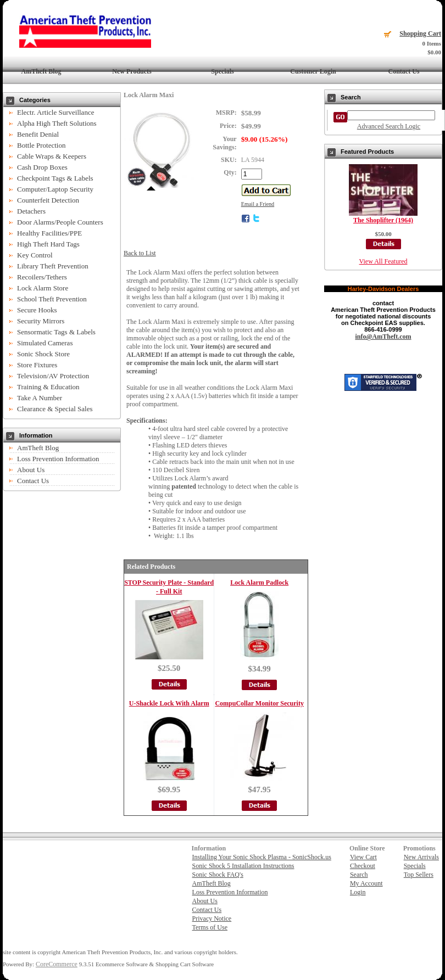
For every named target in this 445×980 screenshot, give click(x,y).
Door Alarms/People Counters (60, 222)
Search (359, 875)
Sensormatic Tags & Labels (56, 332)
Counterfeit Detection (48, 200)
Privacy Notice (212, 919)
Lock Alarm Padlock (259, 583)
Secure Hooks (37, 310)
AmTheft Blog (41, 71)
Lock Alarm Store (43, 288)
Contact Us (404, 71)
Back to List (140, 253)
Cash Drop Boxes (42, 167)
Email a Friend (258, 204)
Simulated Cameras (45, 343)
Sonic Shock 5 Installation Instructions (243, 866)
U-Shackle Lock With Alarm (169, 703)
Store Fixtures (37, 365)
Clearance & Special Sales (55, 409)
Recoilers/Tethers (42, 277)
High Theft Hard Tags (48, 244)
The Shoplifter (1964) (383, 220)
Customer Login (313, 71)
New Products (132, 71)
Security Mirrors (41, 321)
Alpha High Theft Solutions (57, 123)
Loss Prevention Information (58, 459)
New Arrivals (421, 857)
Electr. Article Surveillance (55, 112)
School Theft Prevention (52, 299)
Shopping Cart (420, 33)
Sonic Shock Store (43, 354)
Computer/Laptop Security (55, 189)
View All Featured (383, 261)
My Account (366, 883)
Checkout (363, 866)
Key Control (35, 255)
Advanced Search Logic (389, 126)
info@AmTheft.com (383, 337)
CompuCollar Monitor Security (259, 703)
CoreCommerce (57, 964)
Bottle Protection (41, 145)
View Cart (363, 857)
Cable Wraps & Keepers (52, 156)
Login (358, 892)
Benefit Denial (38, 134)
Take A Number (40, 398)
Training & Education (48, 387)
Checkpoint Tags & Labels (55, 178)
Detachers (31, 211)
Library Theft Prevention (53, 266)
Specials (222, 71)
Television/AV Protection (53, 376)
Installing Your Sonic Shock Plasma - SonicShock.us (262, 857)
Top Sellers (419, 875)
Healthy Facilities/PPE (49, 233)
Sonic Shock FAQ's (218, 875)
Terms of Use (210, 927)
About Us (31, 470)
